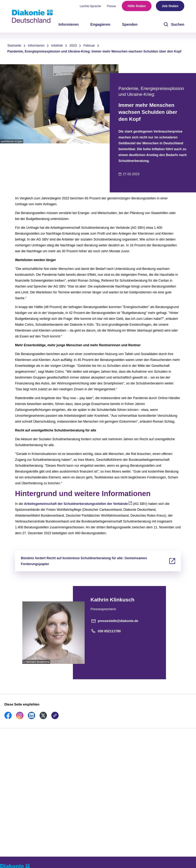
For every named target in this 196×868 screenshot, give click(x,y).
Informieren (36, 46)
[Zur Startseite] (32, 16)
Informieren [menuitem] (69, 26)
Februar (89, 46)
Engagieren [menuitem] (100, 26)
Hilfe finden (137, 7)
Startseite (14, 46)
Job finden (170, 7)
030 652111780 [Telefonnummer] (106, 631)
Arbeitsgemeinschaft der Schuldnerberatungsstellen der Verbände (76, 504)
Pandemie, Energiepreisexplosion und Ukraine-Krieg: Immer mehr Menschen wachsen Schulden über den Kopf (94, 51)
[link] (8, 718)
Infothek (57, 46)
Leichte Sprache (90, 7)
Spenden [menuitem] (130, 26)
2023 (73, 46)
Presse (111, 7)
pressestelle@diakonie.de (114, 621)
